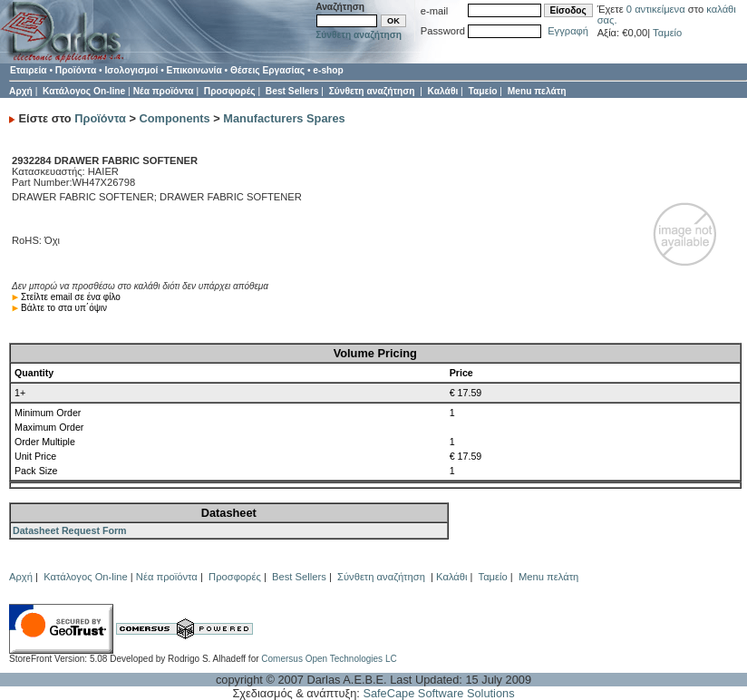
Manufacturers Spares (284, 118)
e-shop (328, 70)
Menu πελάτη (537, 91)
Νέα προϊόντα (164, 91)
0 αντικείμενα (657, 9)
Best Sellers (292, 91)
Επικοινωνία (194, 70)
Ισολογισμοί (131, 70)
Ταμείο (667, 33)
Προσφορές (230, 91)
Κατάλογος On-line (84, 91)
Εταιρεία (29, 70)
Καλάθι (443, 91)
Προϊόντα (76, 70)
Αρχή (21, 91)
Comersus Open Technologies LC (329, 659)
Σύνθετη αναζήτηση (359, 35)
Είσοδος (568, 10)
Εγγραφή (568, 31)
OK (393, 21)
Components (175, 118)
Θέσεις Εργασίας (267, 70)
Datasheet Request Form (70, 530)
